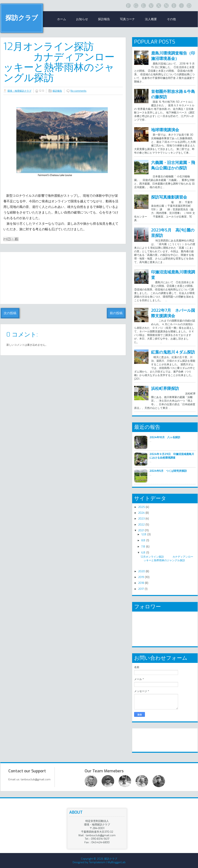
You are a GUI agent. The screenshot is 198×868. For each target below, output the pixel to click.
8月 (143, 540)
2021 (141, 530)
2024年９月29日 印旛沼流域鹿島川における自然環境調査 (172, 456)
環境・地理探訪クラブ (19, 91)
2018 (141, 583)
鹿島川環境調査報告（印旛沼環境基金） (173, 56)
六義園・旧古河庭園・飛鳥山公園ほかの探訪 (173, 165)
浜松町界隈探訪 (165, 389)
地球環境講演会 (165, 130)
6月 (143, 553)
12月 (144, 534)
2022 (141, 525)
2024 (141, 513)
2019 (141, 577)
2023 (141, 519)
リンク (143, 738)
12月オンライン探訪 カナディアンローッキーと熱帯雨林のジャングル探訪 (59, 62)
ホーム (62, 19)
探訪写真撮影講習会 (169, 197)
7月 (143, 547)
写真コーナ (127, 19)
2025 (142, 507)
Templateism (97, 862)
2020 (142, 571)
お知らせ (82, 19)
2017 (141, 589)
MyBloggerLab (117, 862)
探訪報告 (104, 19)
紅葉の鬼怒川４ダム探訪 (173, 352)
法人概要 (151, 19)
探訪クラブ (22, 18)
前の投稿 (116, 313)
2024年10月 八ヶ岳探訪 (165, 437)
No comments (78, 91)
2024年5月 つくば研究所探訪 (168, 471)
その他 (171, 19)
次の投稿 (10, 313)
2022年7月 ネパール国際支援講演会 (173, 313)
